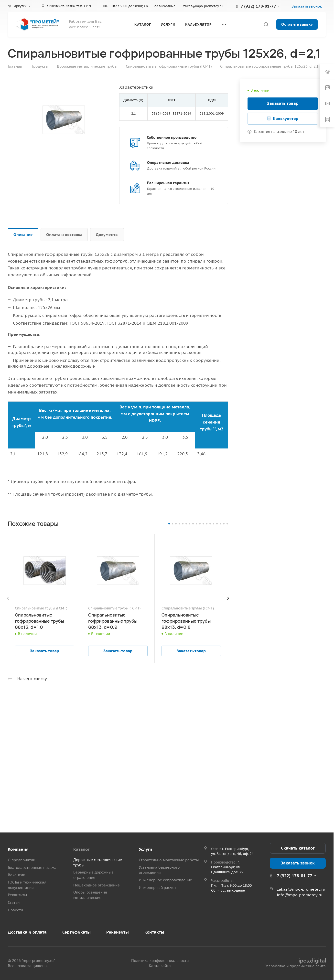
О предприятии (22, 860)
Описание (23, 234)
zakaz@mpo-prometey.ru (203, 6)
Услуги (146, 849)
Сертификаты (76, 932)
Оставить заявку (297, 24)
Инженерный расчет (157, 888)
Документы (107, 234)
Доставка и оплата (27, 932)
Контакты (154, 932)
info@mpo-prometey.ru (300, 895)
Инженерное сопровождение (165, 880)
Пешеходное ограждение (97, 885)
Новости (15, 910)
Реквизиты (17, 895)
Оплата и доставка (64, 234)
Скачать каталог (298, 848)
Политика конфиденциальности (160, 961)
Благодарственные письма (32, 868)
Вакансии (16, 875)
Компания (18, 849)
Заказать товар (283, 103)
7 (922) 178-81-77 (258, 6)
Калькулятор (286, 118)
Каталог (81, 849)
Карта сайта (160, 966)
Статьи (14, 902)
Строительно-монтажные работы (169, 860)
